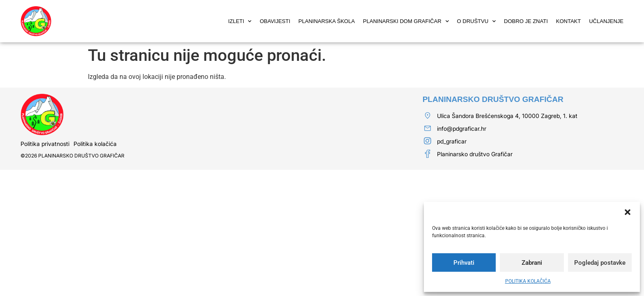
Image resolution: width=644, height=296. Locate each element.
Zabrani (532, 263)
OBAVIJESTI (275, 21)
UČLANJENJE (606, 21)
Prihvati (464, 263)
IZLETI (240, 21)
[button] (628, 212)
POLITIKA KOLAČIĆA (528, 281)
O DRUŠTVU (477, 21)
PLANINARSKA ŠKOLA (327, 21)
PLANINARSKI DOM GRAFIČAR (406, 21)
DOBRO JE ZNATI (526, 21)
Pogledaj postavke (600, 263)
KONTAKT (568, 21)
